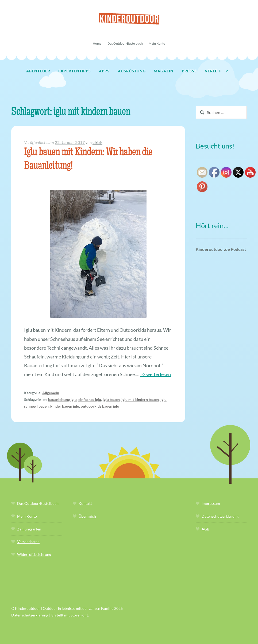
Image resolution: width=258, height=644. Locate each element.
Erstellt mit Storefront (70, 615)
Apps (104, 71)
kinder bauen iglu (65, 406)
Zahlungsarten (29, 529)
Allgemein (51, 393)
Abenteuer (38, 71)
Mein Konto (157, 43)
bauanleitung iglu (62, 399)
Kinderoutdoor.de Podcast (221, 249)
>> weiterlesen (155, 374)
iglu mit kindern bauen (140, 399)
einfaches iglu (90, 399)
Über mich (87, 516)
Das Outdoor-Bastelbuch (125, 43)
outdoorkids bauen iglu (100, 406)
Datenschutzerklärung (220, 516)
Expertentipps (75, 71)
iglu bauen (111, 399)
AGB (205, 529)
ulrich (97, 143)
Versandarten (28, 542)
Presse (189, 71)
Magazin (164, 71)
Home (97, 43)
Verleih (213, 71)
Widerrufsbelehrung (34, 554)
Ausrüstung (132, 71)
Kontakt (85, 503)
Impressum (211, 503)
